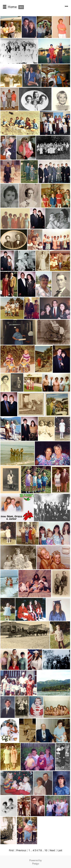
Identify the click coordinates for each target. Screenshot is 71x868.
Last (60, 850)
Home (12, 7)
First (11, 850)
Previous (21, 850)
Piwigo (36, 864)
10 (46, 850)
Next (52, 850)
